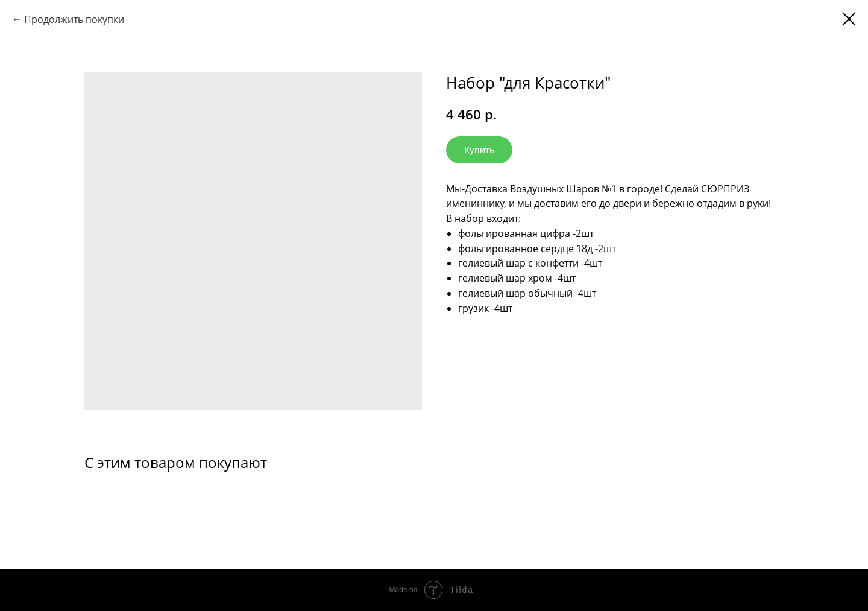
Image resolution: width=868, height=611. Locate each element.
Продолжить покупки (74, 19)
